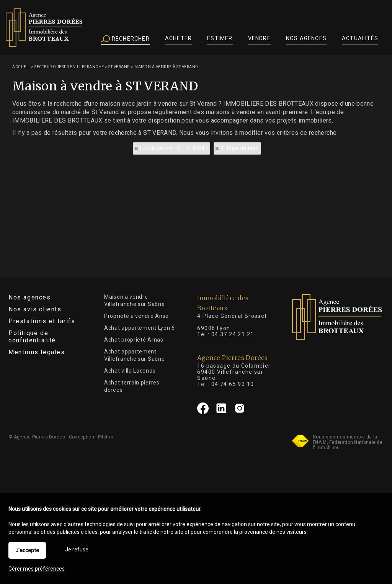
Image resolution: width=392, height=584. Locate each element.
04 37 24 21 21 (233, 334)
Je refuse (77, 550)
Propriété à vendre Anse (136, 316)
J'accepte (27, 550)
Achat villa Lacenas (130, 371)
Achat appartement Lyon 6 (140, 328)
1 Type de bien (240, 148)
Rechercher (125, 39)
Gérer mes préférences (37, 569)
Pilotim (106, 437)
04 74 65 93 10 (233, 384)
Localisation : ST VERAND (174, 148)
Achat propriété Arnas (134, 340)
